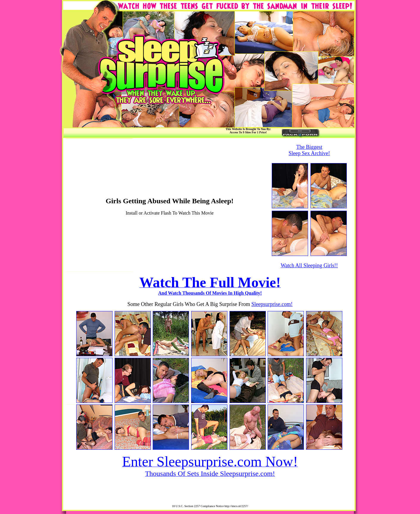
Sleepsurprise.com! (272, 304)
